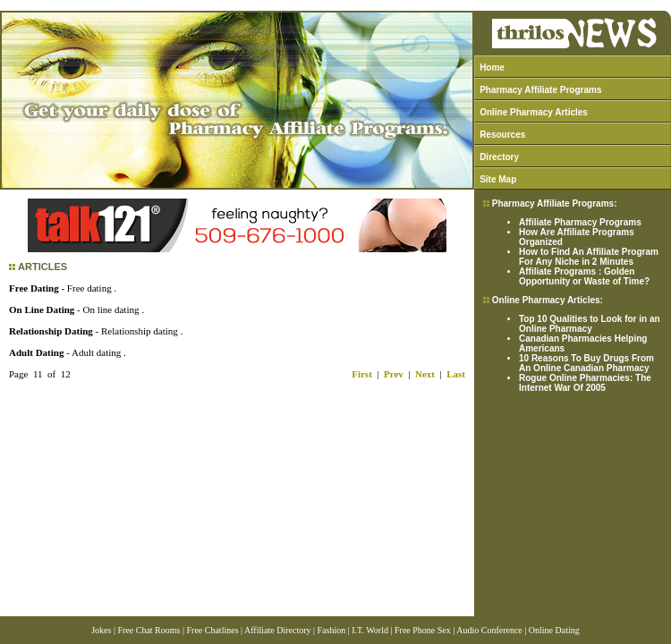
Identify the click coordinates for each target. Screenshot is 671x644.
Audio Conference (489, 630)
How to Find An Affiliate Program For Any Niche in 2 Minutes (589, 257)
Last (456, 374)
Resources (502, 135)
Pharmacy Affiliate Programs (540, 90)
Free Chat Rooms (149, 630)
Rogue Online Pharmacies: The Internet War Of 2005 (585, 383)
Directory (499, 157)
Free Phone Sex (423, 630)
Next (425, 374)
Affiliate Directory (278, 630)
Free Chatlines (212, 630)
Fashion (332, 630)
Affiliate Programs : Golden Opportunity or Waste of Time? (584, 276)
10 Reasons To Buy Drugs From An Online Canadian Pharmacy (586, 363)
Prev (394, 374)
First (362, 374)
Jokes (101, 630)
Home (492, 68)
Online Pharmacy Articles (534, 112)
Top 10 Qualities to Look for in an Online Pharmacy (590, 324)
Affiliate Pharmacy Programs (580, 222)
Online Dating (554, 630)
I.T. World (370, 630)
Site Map (498, 179)
